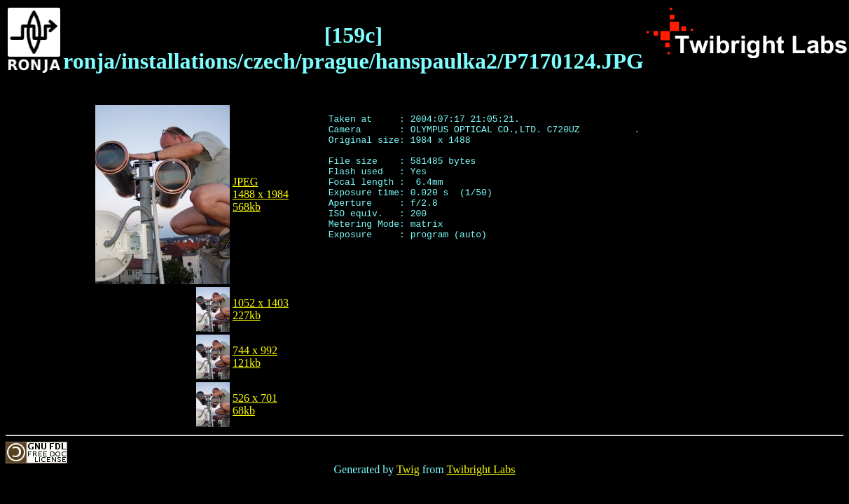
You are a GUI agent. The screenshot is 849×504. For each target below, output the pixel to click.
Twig (408, 469)
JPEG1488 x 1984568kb (261, 194)
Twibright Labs (481, 469)
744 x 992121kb (255, 357)
